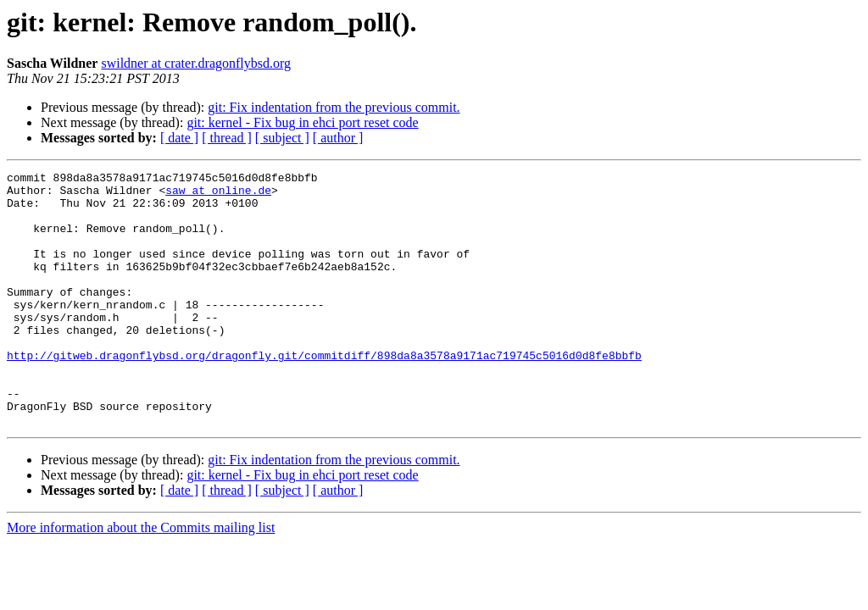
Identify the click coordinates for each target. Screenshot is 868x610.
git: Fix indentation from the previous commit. (334, 107)
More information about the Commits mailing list (141, 578)
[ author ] (338, 138)
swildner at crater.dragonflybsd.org (196, 63)
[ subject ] (282, 138)
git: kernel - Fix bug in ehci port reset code (302, 122)
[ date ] (179, 138)
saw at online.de (218, 195)
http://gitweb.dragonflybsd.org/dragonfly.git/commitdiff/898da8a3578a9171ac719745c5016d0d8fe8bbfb (324, 393)
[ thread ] (227, 138)
